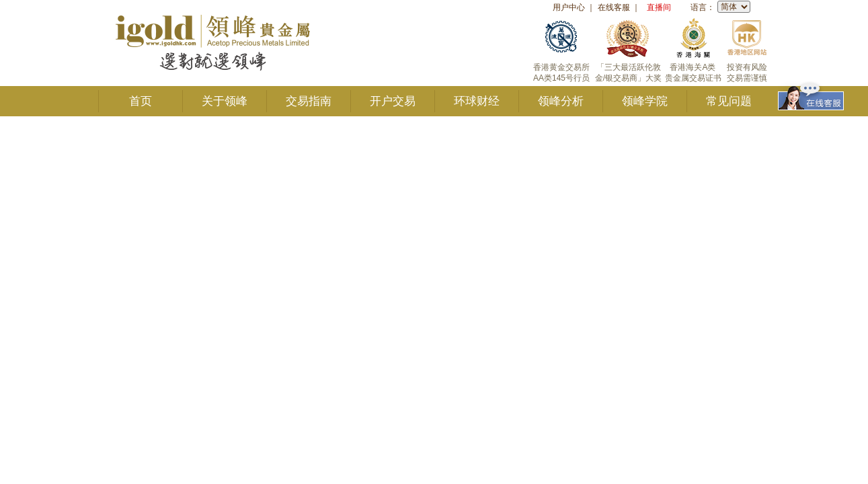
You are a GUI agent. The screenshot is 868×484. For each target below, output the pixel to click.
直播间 (659, 7)
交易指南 (309, 101)
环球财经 (477, 101)
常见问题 (729, 101)
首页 (141, 101)
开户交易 (393, 101)
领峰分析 (561, 101)
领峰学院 (645, 101)
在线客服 (614, 7)
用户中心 (569, 7)
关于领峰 (225, 101)
